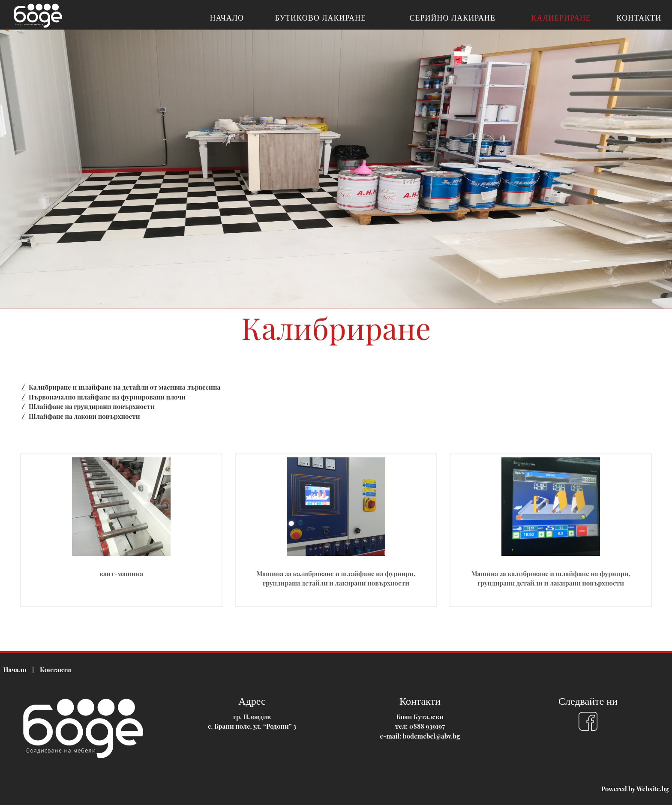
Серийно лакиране (453, 18)
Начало (227, 18)
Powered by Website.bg (635, 789)
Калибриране (561, 18)
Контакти (639, 18)
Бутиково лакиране (321, 18)
